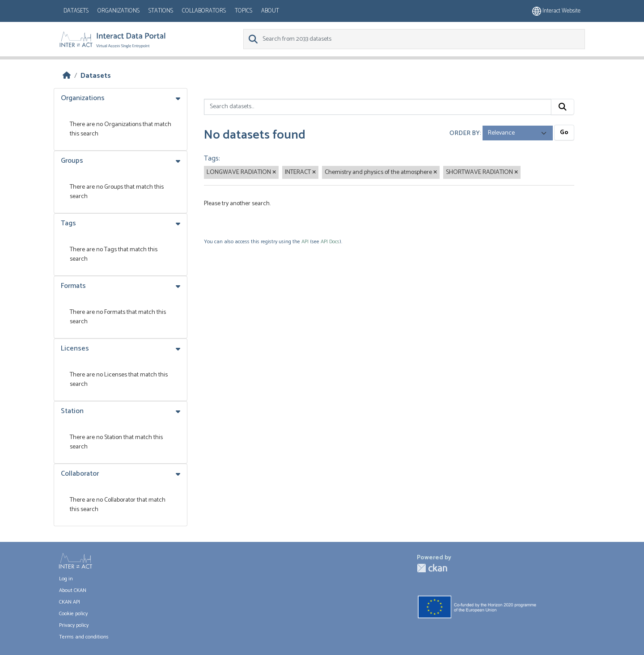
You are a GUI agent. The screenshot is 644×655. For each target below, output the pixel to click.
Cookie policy (73, 614)
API (305, 242)
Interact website (556, 11)
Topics (244, 11)
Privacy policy (74, 625)
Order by (465, 133)
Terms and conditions (84, 637)
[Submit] (563, 107)
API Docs (330, 242)
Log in (66, 579)
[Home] (67, 76)
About (270, 11)
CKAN (432, 568)
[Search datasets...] (378, 107)
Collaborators (204, 11)
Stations (161, 11)
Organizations (119, 11)
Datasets (76, 11)
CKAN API (70, 602)
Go (564, 133)
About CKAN (73, 590)
